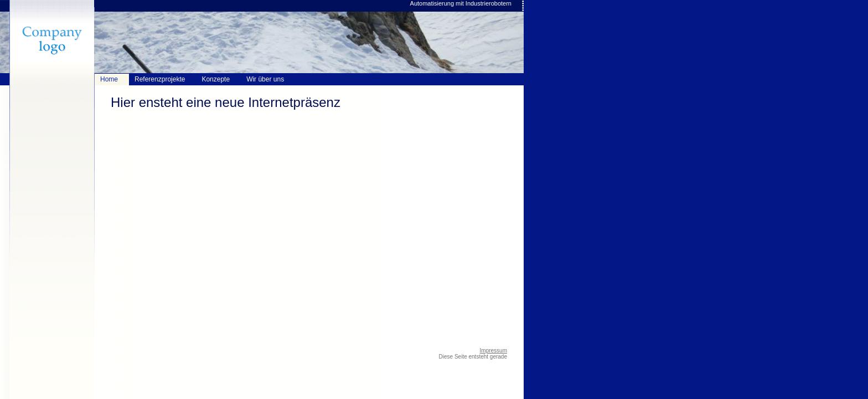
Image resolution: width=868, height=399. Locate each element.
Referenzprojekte (160, 79)
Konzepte (216, 79)
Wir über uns (265, 79)
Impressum (494, 351)
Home (109, 79)
